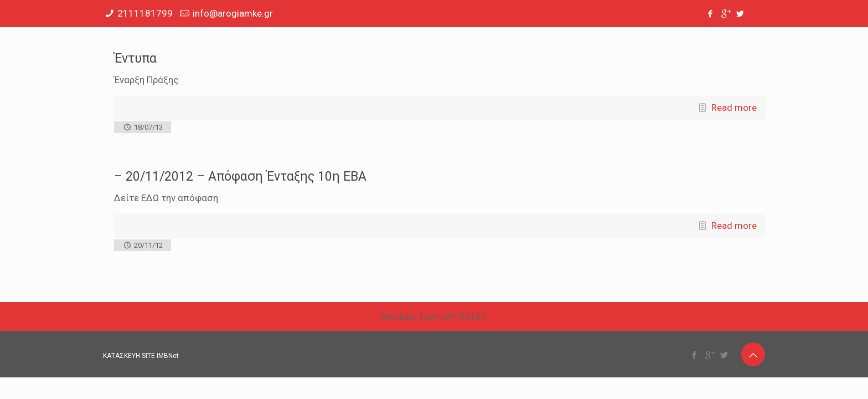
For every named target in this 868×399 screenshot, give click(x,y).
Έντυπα (135, 58)
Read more (734, 108)
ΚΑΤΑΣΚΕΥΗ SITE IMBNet (141, 356)
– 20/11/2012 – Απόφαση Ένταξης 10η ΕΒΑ (240, 177)
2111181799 (145, 13)
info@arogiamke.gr (233, 13)
